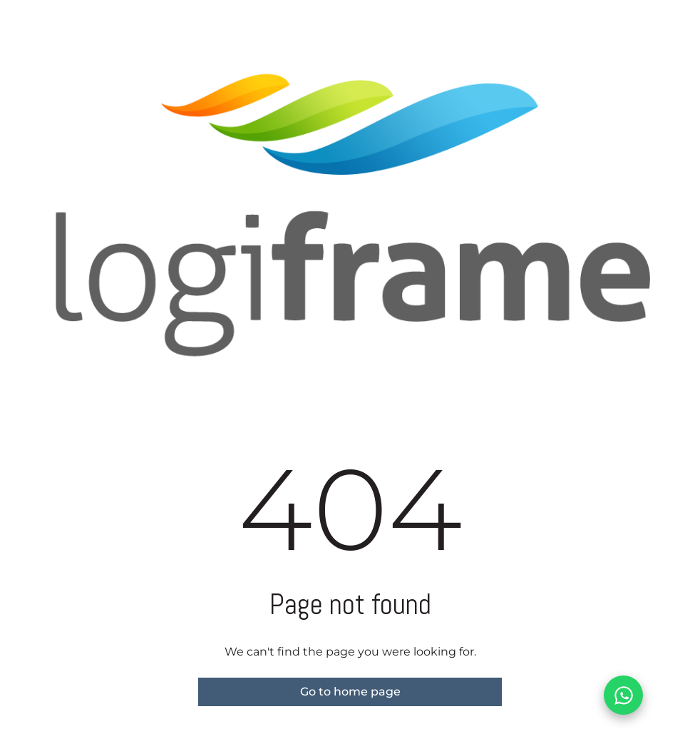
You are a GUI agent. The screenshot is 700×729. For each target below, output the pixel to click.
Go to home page (350, 692)
